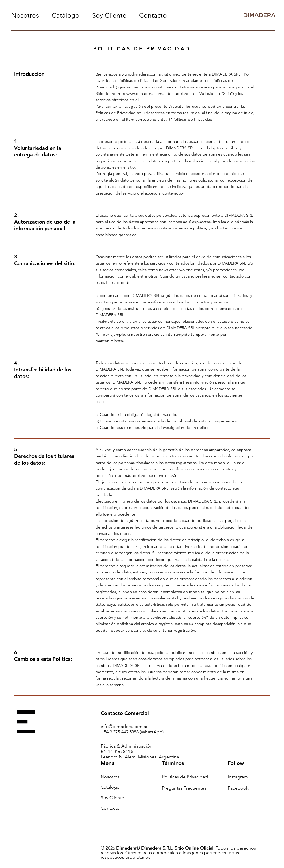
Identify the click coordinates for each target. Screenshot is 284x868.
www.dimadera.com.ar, (142, 74)
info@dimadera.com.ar (124, 726)
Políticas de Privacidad (185, 777)
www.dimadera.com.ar (147, 93)
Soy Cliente (112, 798)
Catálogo (110, 787)
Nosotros (110, 777)
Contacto (110, 808)
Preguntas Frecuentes (184, 788)
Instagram (238, 777)
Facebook (238, 788)
